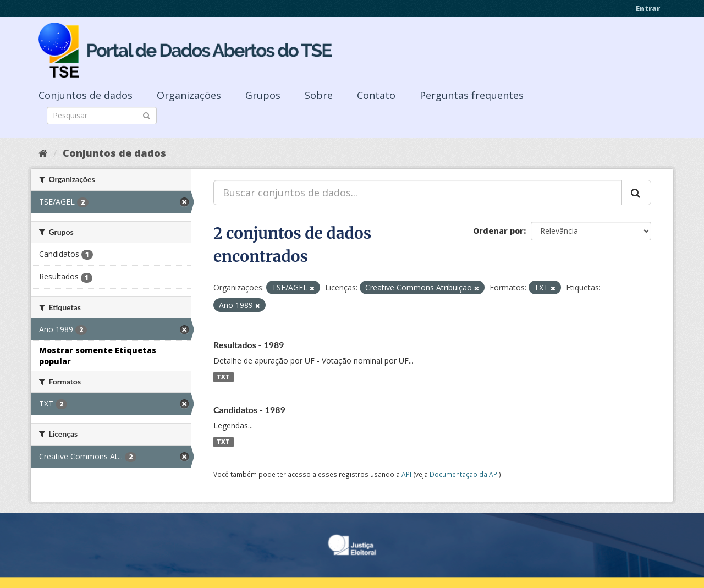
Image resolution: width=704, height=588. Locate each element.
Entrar (648, 8)
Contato (376, 95)
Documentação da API (464, 474)
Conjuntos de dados (86, 95)
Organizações (189, 95)
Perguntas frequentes (472, 95)
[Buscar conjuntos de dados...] (418, 193)
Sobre (319, 95)
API (406, 474)
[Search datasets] (102, 116)
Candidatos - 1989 (249, 410)
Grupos (263, 95)
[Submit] (147, 115)
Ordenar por (498, 231)
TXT (223, 377)
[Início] (43, 153)
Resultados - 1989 (249, 345)
